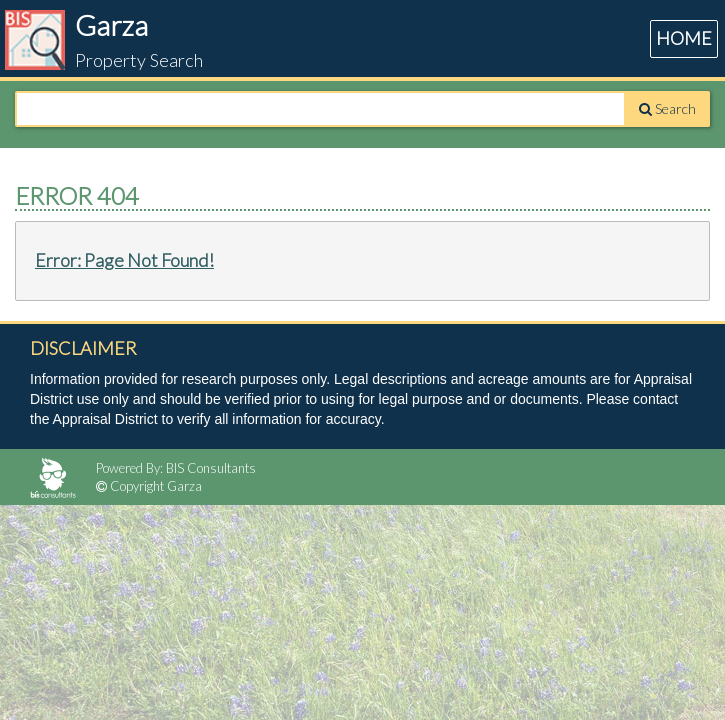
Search (667, 108)
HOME (684, 38)
